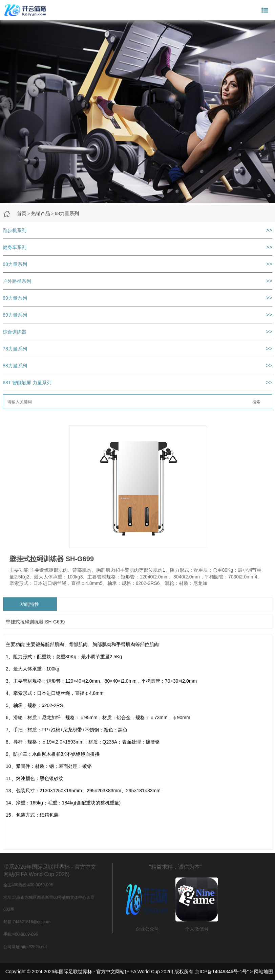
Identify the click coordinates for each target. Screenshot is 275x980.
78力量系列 (15, 349)
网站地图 (263, 972)
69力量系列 (15, 315)
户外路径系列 (17, 281)
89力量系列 (15, 298)
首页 (22, 213)
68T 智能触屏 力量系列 (27, 383)
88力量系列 (15, 366)
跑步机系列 (15, 230)
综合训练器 (15, 332)
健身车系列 (15, 247)
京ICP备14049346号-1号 (221, 972)
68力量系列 (67, 213)
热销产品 (41, 213)
